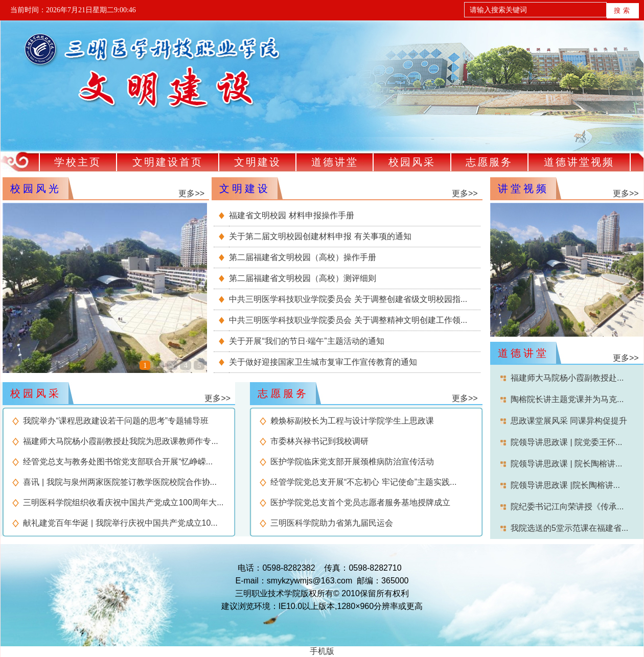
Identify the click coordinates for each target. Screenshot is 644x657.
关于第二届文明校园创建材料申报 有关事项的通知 (320, 236)
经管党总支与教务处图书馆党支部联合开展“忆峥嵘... (118, 462)
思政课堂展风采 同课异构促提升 (569, 421)
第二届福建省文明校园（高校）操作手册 (303, 257)
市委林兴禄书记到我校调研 (319, 441)
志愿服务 (489, 162)
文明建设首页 (168, 162)
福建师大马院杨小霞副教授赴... (567, 378)
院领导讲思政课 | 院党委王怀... (566, 442)
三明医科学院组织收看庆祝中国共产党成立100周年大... (123, 502)
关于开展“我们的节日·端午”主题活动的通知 (306, 341)
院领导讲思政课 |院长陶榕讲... (565, 485)
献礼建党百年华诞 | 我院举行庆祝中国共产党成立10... (120, 523)
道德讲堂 (335, 162)
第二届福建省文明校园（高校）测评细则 (303, 278)
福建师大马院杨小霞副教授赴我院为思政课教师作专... (120, 441)
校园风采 (412, 162)
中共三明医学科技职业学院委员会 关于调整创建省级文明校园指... (348, 299)
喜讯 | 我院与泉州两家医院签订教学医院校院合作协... (120, 482)
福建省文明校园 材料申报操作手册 (291, 215)
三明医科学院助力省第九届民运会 (332, 523)
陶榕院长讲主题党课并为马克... (567, 399)
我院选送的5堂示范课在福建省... (569, 528)
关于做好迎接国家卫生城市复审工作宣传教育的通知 (323, 362)
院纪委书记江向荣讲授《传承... (567, 507)
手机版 (322, 651)
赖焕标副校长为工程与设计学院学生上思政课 (352, 421)
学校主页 (78, 162)
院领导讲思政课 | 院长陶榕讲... (566, 464)
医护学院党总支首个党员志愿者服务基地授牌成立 (360, 502)
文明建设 (258, 162)
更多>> (191, 193)
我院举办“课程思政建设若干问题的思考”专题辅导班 (116, 421)
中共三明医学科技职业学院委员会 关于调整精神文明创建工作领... (348, 320)
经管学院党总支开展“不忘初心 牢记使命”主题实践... (363, 482)
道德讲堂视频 (579, 162)
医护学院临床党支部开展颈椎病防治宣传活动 (352, 462)
